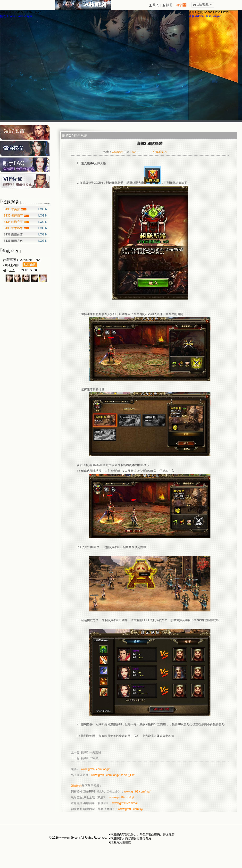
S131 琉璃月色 (13, 241)
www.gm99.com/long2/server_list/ (113, 775)
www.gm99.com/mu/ (137, 792)
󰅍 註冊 (167, 5)
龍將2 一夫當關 (91, 752)
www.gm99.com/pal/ (125, 803)
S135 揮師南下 (14, 216)
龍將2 (67, 135)
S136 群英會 (12, 209)
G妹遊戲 (76, 786)
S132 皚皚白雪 (13, 234)
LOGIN (43, 209)
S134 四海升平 (14, 222)
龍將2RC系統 (90, 758)
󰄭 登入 (154, 5)
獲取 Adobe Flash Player (16, 16)
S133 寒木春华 (14, 228)
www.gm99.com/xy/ (131, 809)
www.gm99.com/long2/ (96, 769)
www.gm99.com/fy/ (122, 797)
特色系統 (80, 135)
